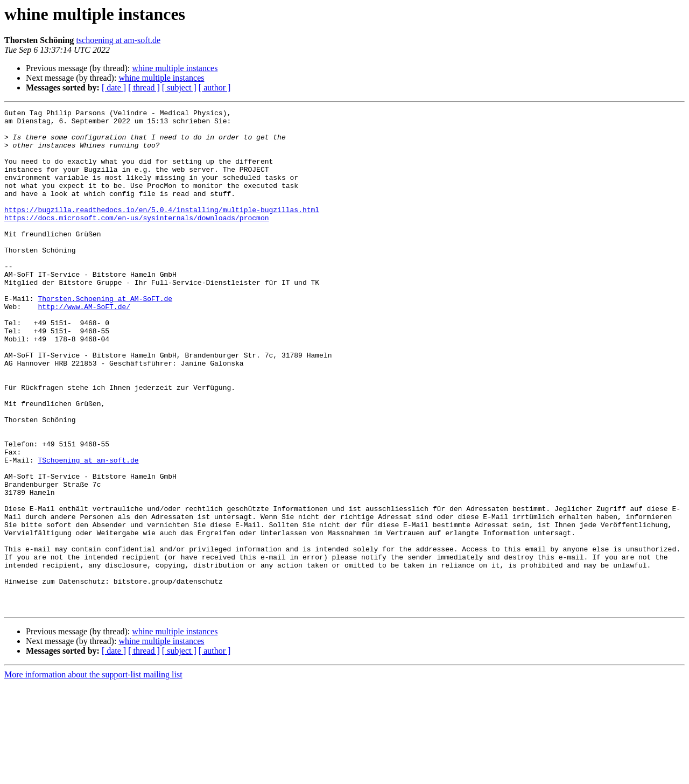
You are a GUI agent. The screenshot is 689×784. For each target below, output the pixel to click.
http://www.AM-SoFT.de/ (84, 347)
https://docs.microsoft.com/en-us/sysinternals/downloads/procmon (136, 240)
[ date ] (114, 87)
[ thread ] (144, 87)
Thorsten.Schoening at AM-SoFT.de (105, 337)
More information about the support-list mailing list (93, 775)
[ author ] (215, 87)
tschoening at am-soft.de (118, 40)
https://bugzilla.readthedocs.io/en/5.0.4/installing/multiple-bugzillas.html (162, 230)
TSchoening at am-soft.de (88, 531)
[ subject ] (179, 87)
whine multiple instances (175, 68)
